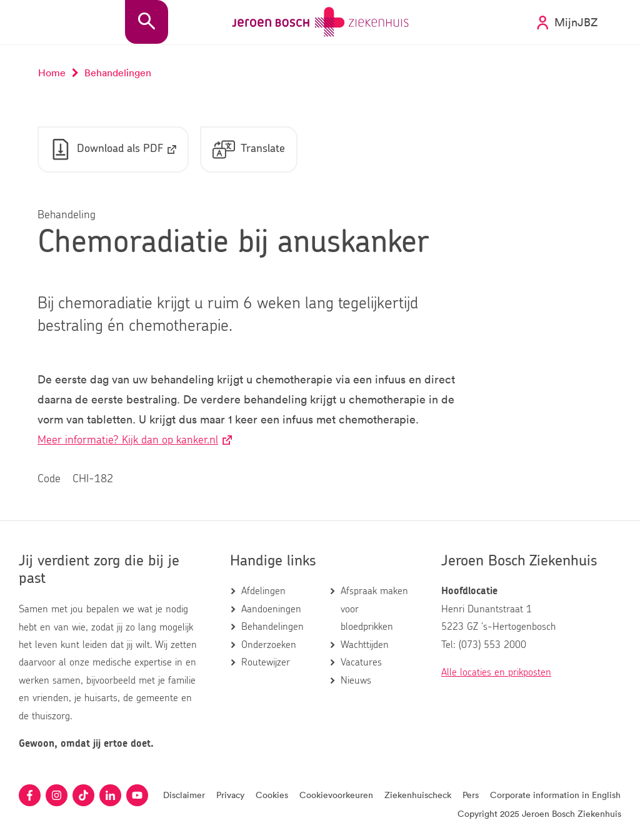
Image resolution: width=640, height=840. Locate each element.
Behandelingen (272, 627)
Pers (471, 795)
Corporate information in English (555, 795)
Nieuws (356, 681)
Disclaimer (184, 795)
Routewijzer (266, 662)
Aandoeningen (271, 609)
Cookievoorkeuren (336, 795)
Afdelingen (263, 591)
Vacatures (361, 662)
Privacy (230, 795)
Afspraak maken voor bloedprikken (374, 609)
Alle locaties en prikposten (496, 672)
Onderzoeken (269, 645)
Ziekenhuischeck (418, 795)
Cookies (272, 795)
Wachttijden (365, 645)
